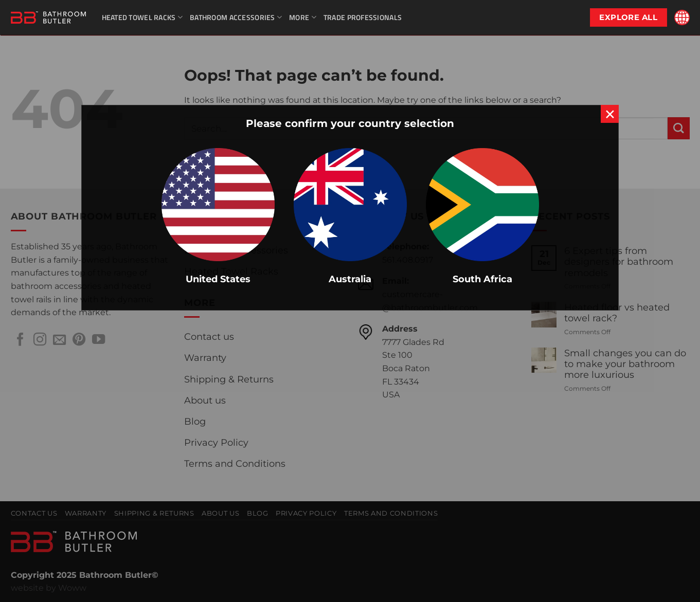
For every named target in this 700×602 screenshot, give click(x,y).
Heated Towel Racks (142, 17)
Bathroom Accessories (236, 17)
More (303, 17)
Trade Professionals (363, 17)
